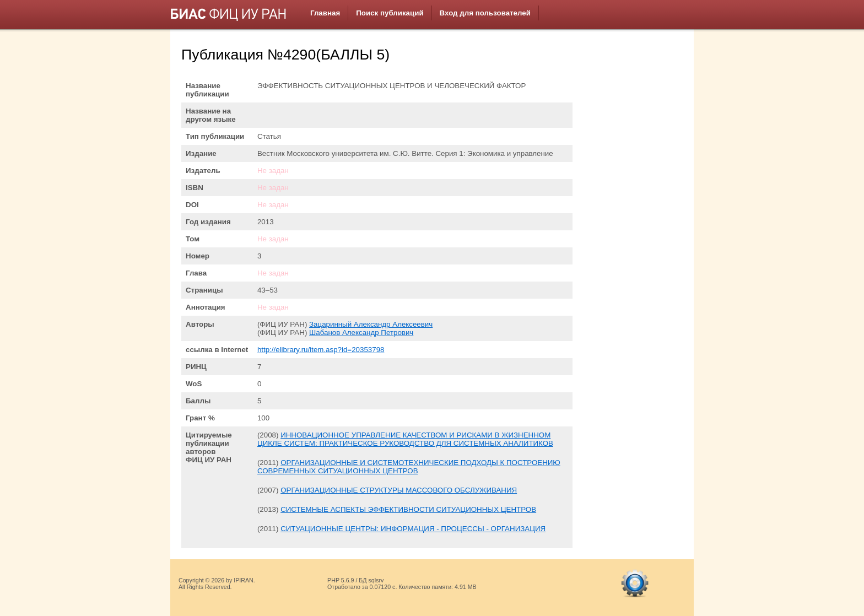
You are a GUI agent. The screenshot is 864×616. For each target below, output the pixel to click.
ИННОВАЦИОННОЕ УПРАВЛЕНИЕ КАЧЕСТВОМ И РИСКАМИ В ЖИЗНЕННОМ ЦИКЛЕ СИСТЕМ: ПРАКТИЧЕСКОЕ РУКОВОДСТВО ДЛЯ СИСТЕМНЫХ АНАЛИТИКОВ (405, 439)
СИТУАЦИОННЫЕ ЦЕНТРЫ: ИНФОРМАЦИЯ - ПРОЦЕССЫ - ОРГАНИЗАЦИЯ (413, 529)
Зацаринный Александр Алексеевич (371, 324)
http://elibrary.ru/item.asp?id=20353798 (321, 350)
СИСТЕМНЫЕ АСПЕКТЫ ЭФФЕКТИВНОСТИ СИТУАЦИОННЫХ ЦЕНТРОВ (408, 509)
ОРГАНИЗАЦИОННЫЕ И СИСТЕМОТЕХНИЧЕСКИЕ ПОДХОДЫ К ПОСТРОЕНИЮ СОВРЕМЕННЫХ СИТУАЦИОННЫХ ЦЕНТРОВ (409, 467)
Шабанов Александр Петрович (361, 333)
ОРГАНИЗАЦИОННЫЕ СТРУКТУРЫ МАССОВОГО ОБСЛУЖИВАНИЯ (399, 490)
